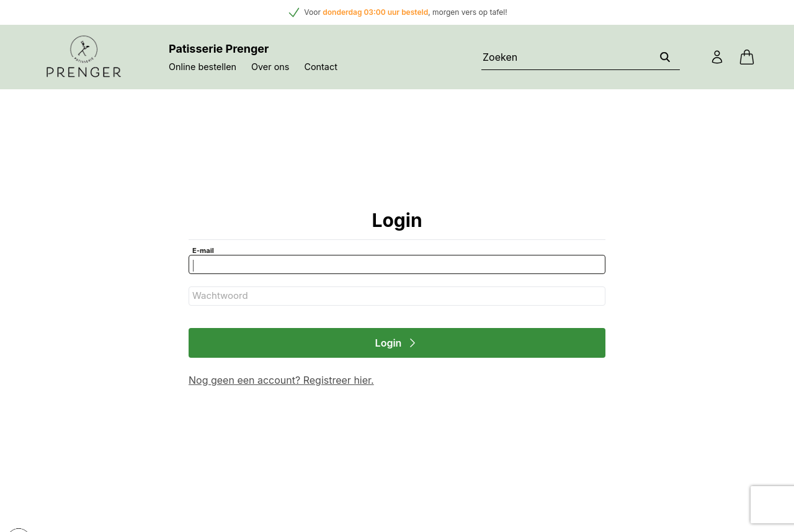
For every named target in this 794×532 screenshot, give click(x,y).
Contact (320, 67)
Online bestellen (203, 67)
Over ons (270, 67)
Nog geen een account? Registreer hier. (281, 380)
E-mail (203, 250)
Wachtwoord (220, 295)
